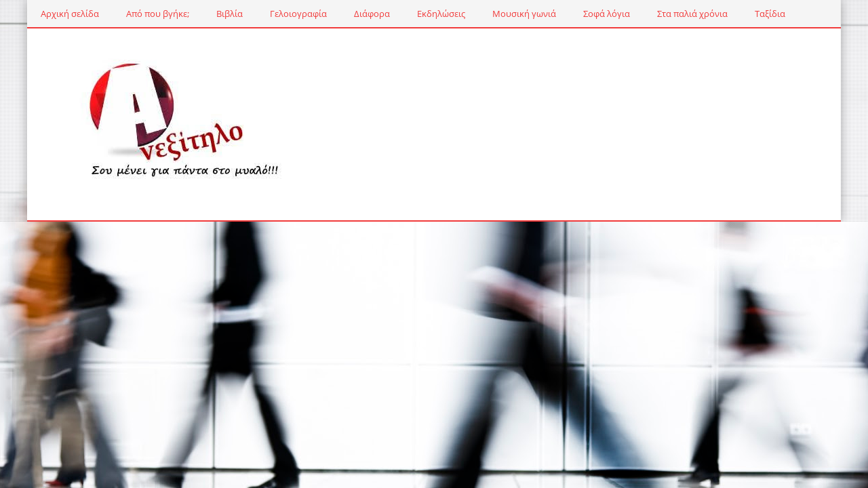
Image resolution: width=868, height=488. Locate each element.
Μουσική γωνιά (524, 14)
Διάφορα (372, 14)
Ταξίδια (770, 14)
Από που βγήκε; (158, 14)
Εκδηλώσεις (441, 14)
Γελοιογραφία (298, 14)
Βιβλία (230, 14)
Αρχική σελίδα (70, 14)
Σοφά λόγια (607, 14)
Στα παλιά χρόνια (692, 14)
